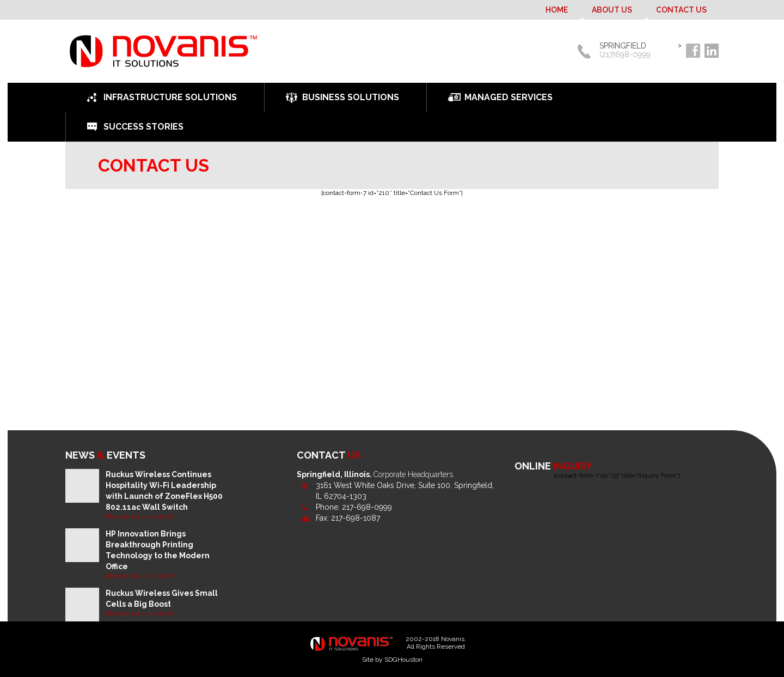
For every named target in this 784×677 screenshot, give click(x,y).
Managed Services (509, 97)
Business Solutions (351, 97)
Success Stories (143, 127)
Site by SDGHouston (392, 660)
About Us (612, 10)
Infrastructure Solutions (170, 97)
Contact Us (681, 10)
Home (557, 10)
